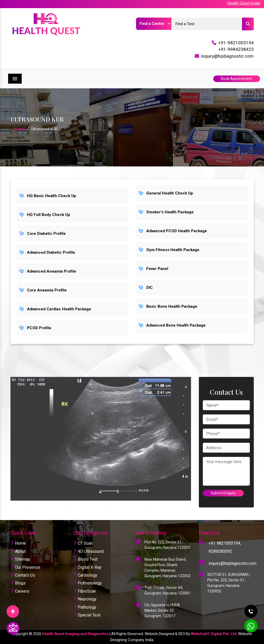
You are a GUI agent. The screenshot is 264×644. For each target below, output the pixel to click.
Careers (20, 591)
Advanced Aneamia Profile (48, 271)
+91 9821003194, (225, 543)
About (18, 551)
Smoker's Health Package (166, 212)
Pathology (85, 607)
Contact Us (23, 575)
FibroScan (85, 591)
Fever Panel (153, 269)
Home (20, 129)
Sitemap (20, 559)
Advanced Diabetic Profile (47, 252)
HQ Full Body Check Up (45, 215)
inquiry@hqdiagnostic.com (227, 56)
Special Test (87, 615)
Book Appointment (237, 79)
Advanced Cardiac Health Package (55, 309)
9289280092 (220, 551)
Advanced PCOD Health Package (173, 231)
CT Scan (83, 543)
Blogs (18, 583)
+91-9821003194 (236, 43)
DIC (146, 288)
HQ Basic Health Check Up (48, 196)
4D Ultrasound (88, 551)
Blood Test (85, 559)
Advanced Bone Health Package (172, 325)
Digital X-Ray (87, 567)
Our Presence (25, 567)
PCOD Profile (35, 328)
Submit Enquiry (223, 493)
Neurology (85, 599)
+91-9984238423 (236, 49)
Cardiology (85, 575)
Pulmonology (88, 583)
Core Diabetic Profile (43, 234)
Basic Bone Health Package (168, 306)
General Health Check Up (166, 193)
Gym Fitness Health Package (169, 250)
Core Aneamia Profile (43, 290)
